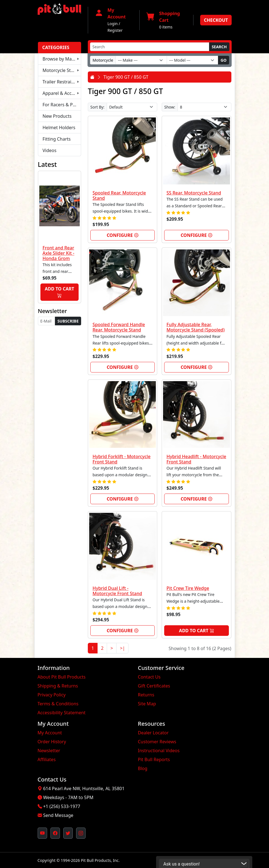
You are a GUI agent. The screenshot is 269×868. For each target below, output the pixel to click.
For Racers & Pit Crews (62, 105)
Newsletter (49, 751)
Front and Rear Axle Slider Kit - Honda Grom (59, 253)
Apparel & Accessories (62, 93)
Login (113, 24)
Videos (50, 150)
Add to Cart (60, 292)
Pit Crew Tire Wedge (188, 588)
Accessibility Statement (62, 713)
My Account (50, 733)
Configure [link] (123, 235)
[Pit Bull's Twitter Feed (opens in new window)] (68, 833)
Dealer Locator (153, 733)
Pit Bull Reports (154, 759)
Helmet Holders (59, 128)
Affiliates (47, 759)
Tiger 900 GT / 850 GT (126, 77)
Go (223, 60)
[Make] (141, 60)
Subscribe (68, 321)
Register (115, 30)
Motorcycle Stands (62, 70)
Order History (52, 742)
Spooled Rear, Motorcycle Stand (119, 195)
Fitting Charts (57, 139)
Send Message (58, 815)
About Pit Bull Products (62, 677)
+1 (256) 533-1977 (62, 806)
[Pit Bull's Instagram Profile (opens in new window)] (81, 833)
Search (219, 47)
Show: (170, 107)
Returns (146, 695)
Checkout (216, 20)
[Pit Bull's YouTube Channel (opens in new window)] (42, 833)
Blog (143, 768)
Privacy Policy (52, 695)
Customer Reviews (157, 742)
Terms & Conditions (58, 704)
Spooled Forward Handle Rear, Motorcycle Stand (119, 327)
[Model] (192, 60)
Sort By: (97, 107)
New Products (57, 116)
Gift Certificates (154, 686)
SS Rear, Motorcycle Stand (194, 193)
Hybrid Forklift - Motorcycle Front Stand (122, 459)
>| (122, 648)
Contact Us (149, 677)
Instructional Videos (159, 751)
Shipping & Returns (58, 686)
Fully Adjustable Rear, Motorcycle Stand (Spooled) (196, 327)
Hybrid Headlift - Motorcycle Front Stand (196, 459)
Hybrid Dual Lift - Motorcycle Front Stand (117, 591)
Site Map (147, 704)
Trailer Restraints (60, 82)
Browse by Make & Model (62, 59)
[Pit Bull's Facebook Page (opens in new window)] (55, 833)
